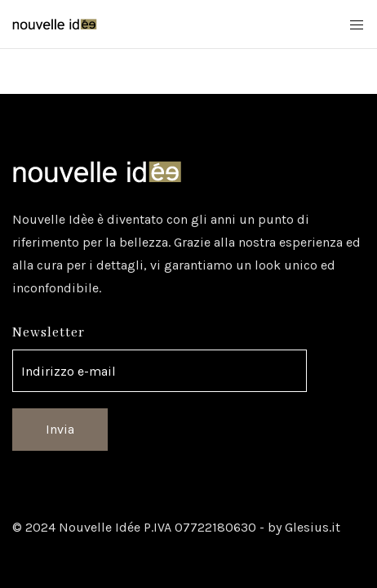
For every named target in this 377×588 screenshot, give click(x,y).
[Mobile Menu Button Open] (357, 25)
